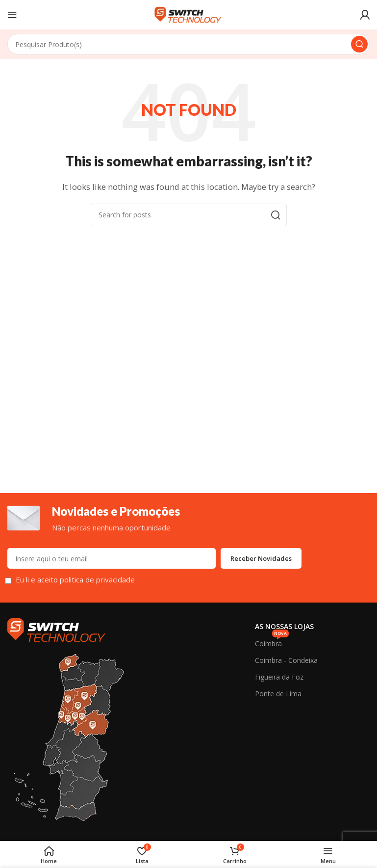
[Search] (188, 44)
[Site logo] (189, 14)
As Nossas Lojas (284, 627)
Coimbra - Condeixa (286, 660)
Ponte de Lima (278, 694)
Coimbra (272, 642)
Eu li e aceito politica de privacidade (75, 580)
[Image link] (56, 629)
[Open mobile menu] (12, 15)
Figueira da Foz (279, 677)
